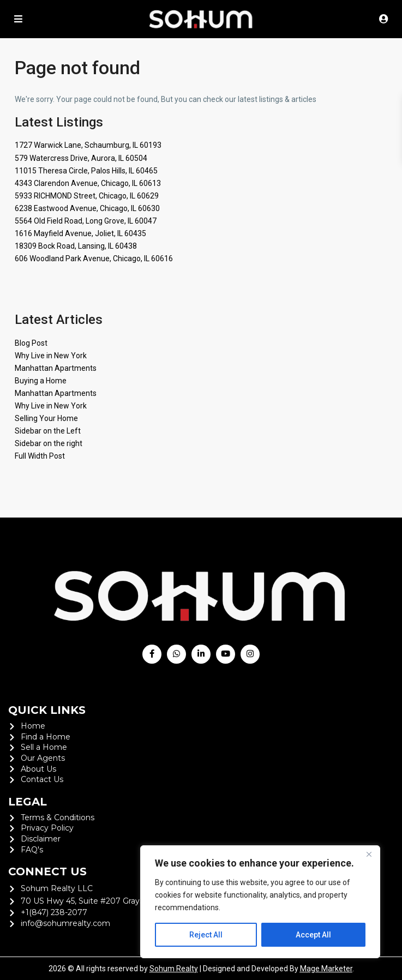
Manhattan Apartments (56, 368)
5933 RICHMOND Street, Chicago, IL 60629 (87, 196)
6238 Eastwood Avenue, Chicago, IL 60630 (87, 208)
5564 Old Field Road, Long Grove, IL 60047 (86, 221)
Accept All (313, 935)
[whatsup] (176, 654)
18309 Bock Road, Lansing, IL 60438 (76, 246)
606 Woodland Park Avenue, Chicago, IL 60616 (94, 258)
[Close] (369, 855)
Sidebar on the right (49, 443)
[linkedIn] (201, 654)
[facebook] (152, 654)
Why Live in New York (51, 356)
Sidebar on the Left (48, 431)
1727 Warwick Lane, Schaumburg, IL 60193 (88, 145)
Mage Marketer (326, 969)
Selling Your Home (46, 418)
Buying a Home (41, 381)
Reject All (206, 935)
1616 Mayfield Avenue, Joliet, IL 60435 (80, 233)
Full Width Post (40, 456)
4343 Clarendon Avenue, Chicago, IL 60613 (88, 183)
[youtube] (226, 654)
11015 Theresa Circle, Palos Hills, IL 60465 (86, 171)
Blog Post (31, 343)
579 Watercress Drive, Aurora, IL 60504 (81, 158)
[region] (260, 902)
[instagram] (250, 654)
